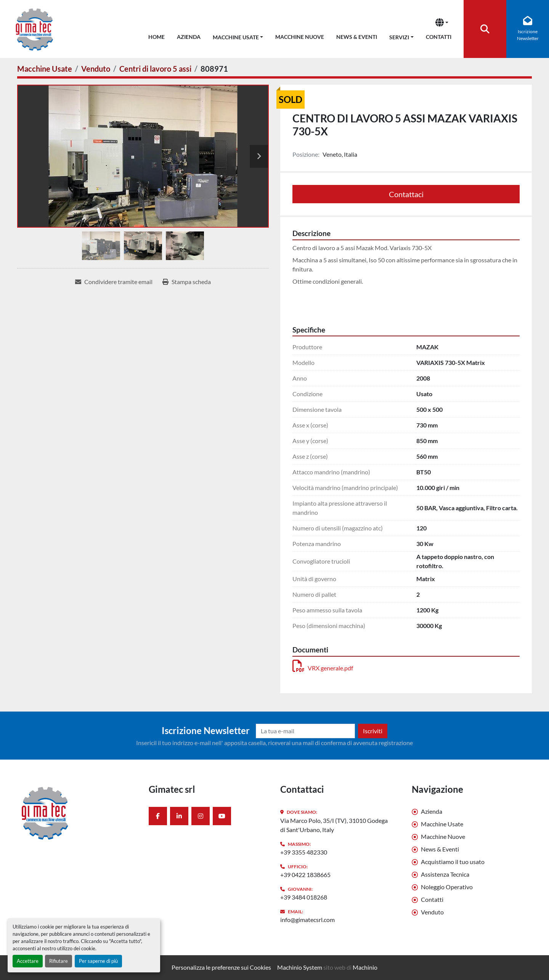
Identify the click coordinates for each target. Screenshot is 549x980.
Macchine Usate (236, 37)
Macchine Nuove (300, 37)
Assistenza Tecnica (445, 874)
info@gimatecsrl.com (307, 920)
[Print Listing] (187, 282)
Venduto (432, 912)
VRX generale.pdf (323, 668)
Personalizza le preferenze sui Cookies (221, 967)
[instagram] (201, 816)
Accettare (28, 961)
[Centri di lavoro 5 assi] (155, 69)
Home (157, 37)
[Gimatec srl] (77, 813)
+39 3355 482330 (304, 852)
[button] (238, 36)
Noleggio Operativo (447, 887)
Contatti (439, 37)
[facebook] (158, 816)
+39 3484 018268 (304, 897)
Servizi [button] (399, 37)
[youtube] (222, 816)
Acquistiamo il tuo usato (453, 862)
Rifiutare (59, 961)
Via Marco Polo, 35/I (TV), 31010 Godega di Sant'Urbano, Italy (334, 825)
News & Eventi (357, 37)
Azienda (189, 37)
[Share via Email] (114, 282)
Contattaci (406, 194)
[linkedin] (179, 816)
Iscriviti (373, 731)
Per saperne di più (98, 961)
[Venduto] (96, 69)
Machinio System (300, 967)
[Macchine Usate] (45, 69)
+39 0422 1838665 (305, 875)
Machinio (365, 967)
